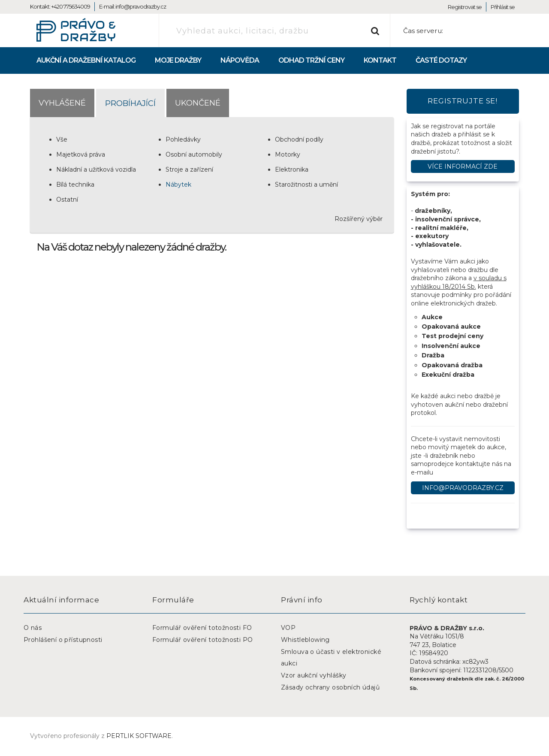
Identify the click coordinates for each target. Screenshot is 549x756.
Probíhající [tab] (130, 103)
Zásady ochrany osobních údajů (330, 688)
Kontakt (380, 60)
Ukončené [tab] (198, 103)
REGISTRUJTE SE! (463, 102)
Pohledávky (183, 139)
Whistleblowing (305, 641)
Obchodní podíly (299, 139)
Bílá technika (75, 184)
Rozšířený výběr (359, 219)
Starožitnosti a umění (306, 184)
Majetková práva (81, 154)
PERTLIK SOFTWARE (139, 737)
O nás (33, 629)
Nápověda (240, 60)
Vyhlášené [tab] (62, 103)
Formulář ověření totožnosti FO (202, 629)
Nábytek (178, 184)
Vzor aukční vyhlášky (314, 676)
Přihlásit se (503, 7)
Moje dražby (178, 60)
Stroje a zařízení (189, 169)
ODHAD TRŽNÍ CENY (311, 60)
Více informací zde (463, 168)
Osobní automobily (194, 154)
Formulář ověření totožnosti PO (203, 641)
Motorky (288, 154)
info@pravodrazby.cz (463, 489)
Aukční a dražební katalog (86, 60)
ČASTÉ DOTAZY (441, 60)
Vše (62, 139)
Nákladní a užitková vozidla (96, 169)
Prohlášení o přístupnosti (63, 641)
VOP (288, 629)
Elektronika (292, 169)
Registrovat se (465, 7)
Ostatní (67, 200)
